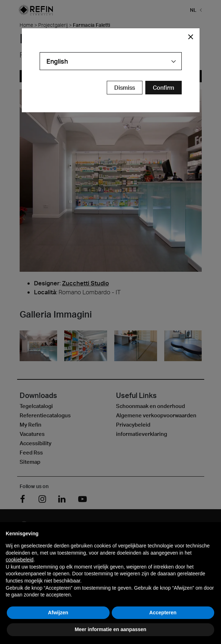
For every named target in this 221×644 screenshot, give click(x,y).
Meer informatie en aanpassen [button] (110, 629)
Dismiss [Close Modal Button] (125, 88)
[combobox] (111, 61)
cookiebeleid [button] (20, 560)
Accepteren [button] (163, 613)
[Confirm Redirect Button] (164, 88)
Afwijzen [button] (58, 613)
